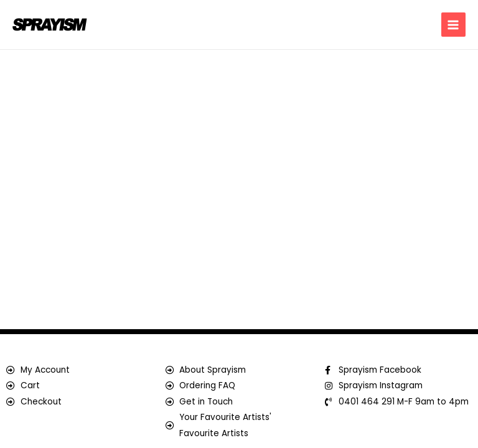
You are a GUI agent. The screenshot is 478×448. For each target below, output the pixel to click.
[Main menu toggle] (453, 25)
